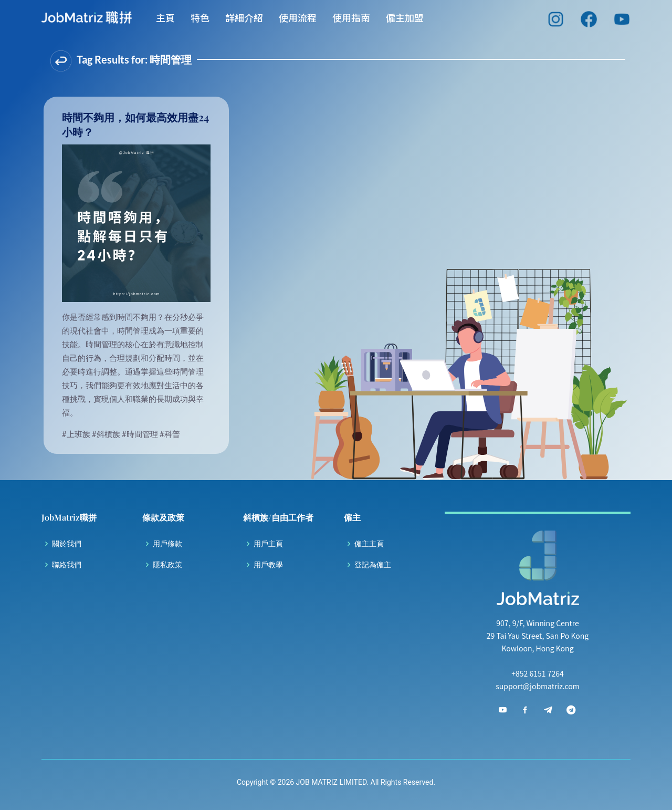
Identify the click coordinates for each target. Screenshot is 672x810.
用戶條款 (167, 544)
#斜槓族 (107, 434)
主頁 (165, 21)
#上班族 (77, 434)
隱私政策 (167, 565)
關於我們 (67, 544)
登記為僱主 (373, 565)
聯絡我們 (67, 565)
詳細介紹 (244, 21)
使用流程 (298, 21)
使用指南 (351, 21)
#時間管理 (141, 434)
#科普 (170, 434)
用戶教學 (268, 565)
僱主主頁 (369, 544)
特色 (200, 21)
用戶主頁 (268, 544)
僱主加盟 (405, 21)
